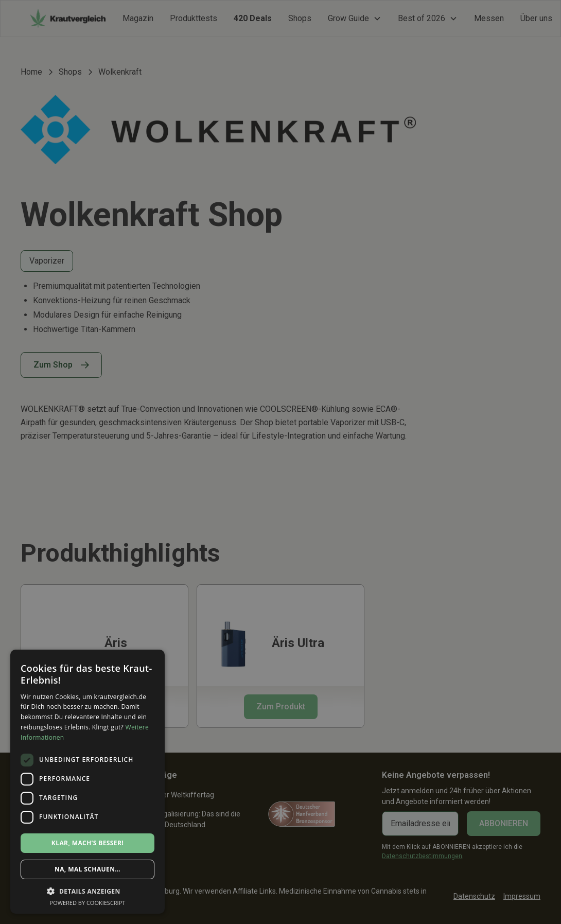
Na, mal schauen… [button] (87, 869)
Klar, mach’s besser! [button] (87, 843)
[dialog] (280, 462)
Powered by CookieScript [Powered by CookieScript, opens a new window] (88, 903)
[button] (87, 891)
